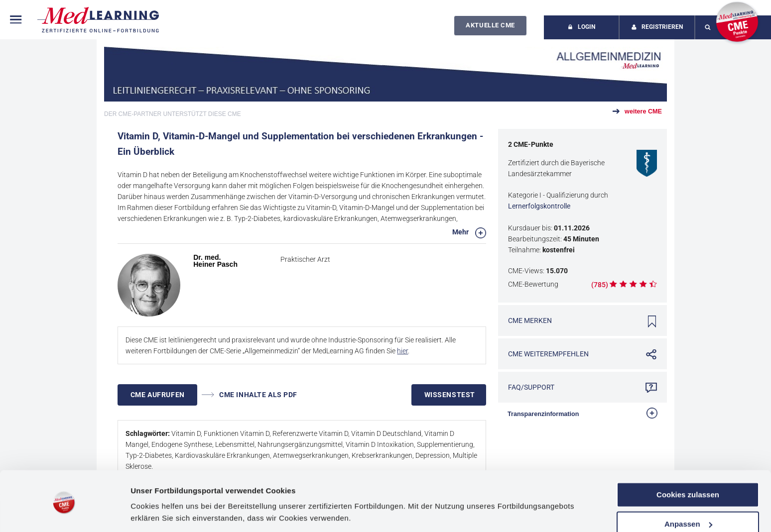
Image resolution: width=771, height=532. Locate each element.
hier (402, 351)
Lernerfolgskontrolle (539, 206)
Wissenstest (450, 395)
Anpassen (688, 490)
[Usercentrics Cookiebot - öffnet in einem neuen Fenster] (64, 513)
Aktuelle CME (490, 25)
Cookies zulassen (688, 462)
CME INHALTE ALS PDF (250, 395)
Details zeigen (156, 512)
